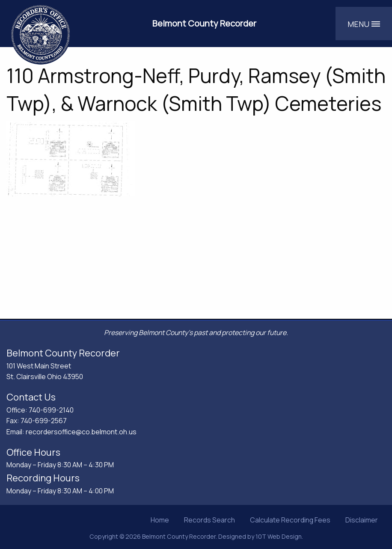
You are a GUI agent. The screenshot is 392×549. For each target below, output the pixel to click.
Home (160, 520)
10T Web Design (279, 536)
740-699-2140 (51, 410)
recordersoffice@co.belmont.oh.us (81, 432)
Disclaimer (362, 520)
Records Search (209, 520)
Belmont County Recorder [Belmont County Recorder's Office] (204, 23)
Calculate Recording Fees (290, 520)
